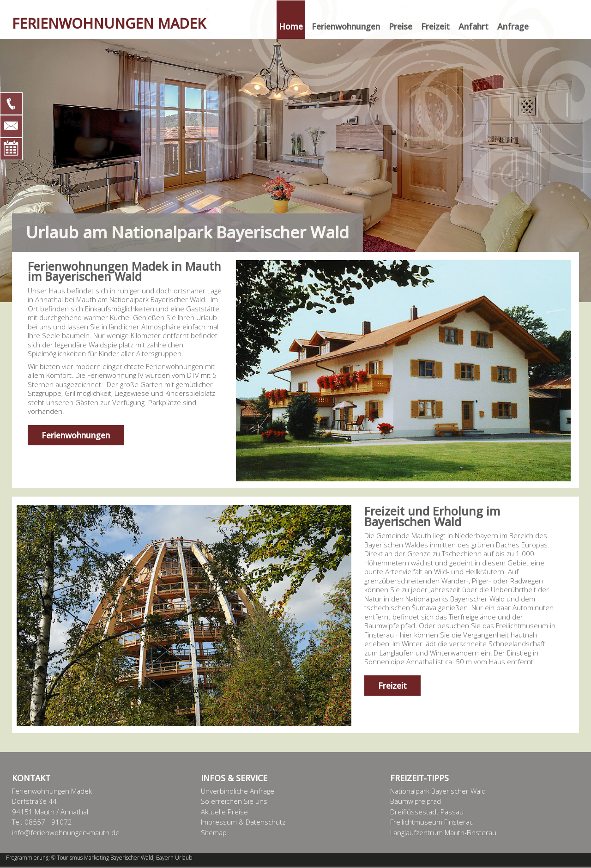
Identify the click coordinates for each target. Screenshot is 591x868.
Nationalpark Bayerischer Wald (438, 791)
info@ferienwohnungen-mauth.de (66, 832)
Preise (401, 26)
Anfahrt (473, 26)
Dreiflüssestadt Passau (427, 812)
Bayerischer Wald (132, 858)
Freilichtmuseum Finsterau (432, 822)
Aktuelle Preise (224, 812)
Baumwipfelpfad (416, 801)
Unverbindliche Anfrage (238, 791)
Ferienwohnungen (346, 26)
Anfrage (513, 26)
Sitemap (214, 832)
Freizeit (435, 26)
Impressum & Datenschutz (243, 822)
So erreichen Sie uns (234, 801)
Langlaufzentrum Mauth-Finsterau (443, 832)
